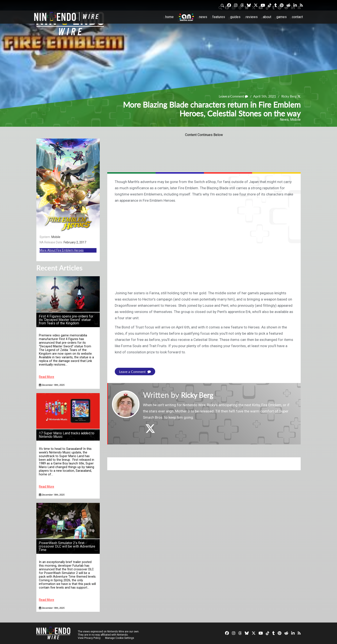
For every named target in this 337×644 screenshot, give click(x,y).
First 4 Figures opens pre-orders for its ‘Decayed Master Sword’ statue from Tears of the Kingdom (66, 320)
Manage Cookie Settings (120, 638)
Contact (297, 17)
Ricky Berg (288, 96)
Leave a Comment (232, 96)
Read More (47, 377)
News (203, 17)
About (267, 17)
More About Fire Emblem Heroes (62, 250)
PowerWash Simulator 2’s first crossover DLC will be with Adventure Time (67, 546)
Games (282, 17)
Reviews (252, 17)
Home (169, 17)
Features (219, 17)
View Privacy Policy (89, 638)
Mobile (295, 120)
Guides (235, 17)
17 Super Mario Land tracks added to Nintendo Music (67, 435)
